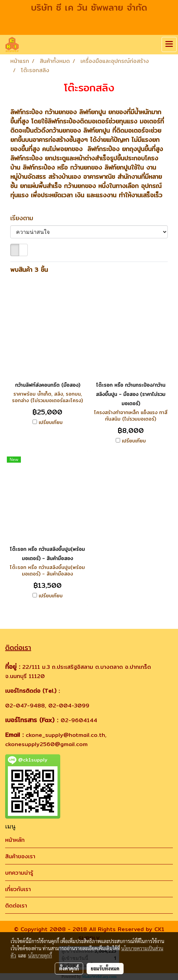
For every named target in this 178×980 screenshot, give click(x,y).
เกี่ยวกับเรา (18, 889)
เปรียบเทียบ (51, 422)
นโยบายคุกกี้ (40, 955)
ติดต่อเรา (16, 906)
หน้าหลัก (15, 840)
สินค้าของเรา (20, 856)
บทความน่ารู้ (19, 873)
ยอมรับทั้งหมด (105, 968)
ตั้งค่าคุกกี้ (69, 968)
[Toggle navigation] (169, 44)
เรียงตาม (25, 218)
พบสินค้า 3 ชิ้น (29, 270)
